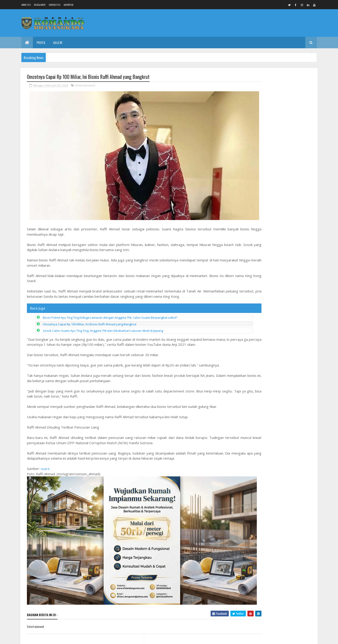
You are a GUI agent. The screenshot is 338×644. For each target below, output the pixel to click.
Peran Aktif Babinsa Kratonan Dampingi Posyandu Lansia (277, 91)
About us (26, 5)
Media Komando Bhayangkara (68, 638)
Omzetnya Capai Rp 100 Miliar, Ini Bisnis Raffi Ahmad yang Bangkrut (90, 313)
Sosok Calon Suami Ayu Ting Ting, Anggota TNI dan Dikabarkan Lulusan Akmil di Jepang (103, 319)
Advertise (69, 5)
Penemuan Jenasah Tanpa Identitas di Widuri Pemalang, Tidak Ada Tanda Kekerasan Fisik (288, 375)
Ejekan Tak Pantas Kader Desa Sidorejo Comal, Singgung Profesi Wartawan (286, 354)
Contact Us (54, 5)
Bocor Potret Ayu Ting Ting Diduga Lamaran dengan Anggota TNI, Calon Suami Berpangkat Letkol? (110, 306)
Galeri (58, 42)
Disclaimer (40, 5)
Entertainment (85, 86)
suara (45, 457)
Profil (41, 42)
